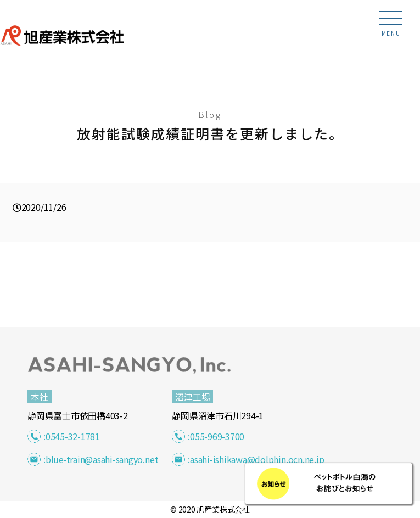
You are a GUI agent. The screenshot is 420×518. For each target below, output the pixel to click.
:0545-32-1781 (64, 436)
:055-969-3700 (208, 436)
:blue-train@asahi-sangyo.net (93, 459)
